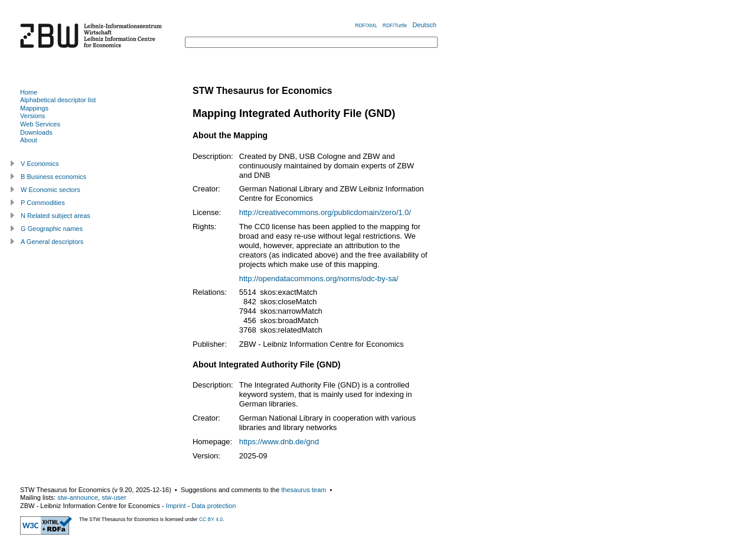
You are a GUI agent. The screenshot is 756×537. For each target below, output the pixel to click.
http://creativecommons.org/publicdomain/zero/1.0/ (325, 212)
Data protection (214, 506)
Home (29, 92)
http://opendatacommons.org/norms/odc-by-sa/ (319, 279)
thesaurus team (304, 490)
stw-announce (78, 497)
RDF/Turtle (395, 25)
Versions (32, 116)
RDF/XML (366, 25)
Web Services (40, 124)
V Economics (40, 164)
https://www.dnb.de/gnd (279, 442)
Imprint (176, 506)
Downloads (36, 132)
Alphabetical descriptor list (58, 100)
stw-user (114, 497)
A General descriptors (52, 242)
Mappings (34, 108)
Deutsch (424, 25)
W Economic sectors (50, 190)
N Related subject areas (56, 216)
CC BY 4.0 (211, 519)
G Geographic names (52, 229)
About (29, 140)
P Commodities (43, 203)
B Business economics (53, 177)
